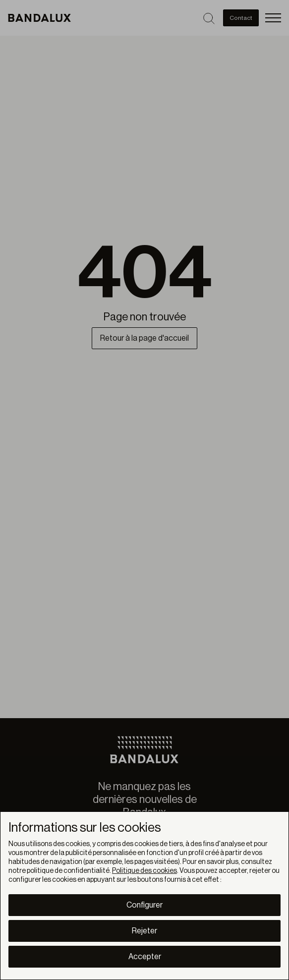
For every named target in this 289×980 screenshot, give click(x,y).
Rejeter (144, 931)
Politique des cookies (144, 871)
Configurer (144, 905)
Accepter (145, 957)
